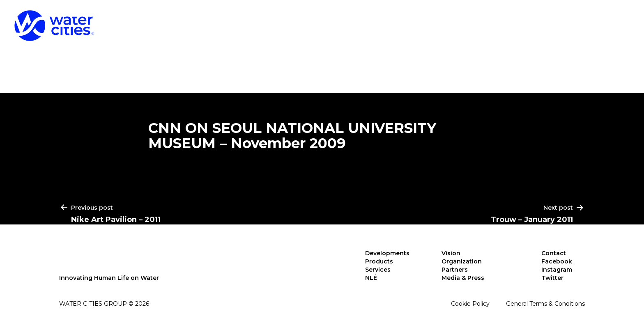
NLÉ (617, 21)
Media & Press (463, 278)
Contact (554, 253)
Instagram (557, 270)
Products (483, 21)
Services (557, 21)
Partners (455, 270)
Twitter (552, 278)
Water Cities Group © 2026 (104, 304)
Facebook (557, 261)
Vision (451, 253)
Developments (396, 21)
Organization (462, 261)
